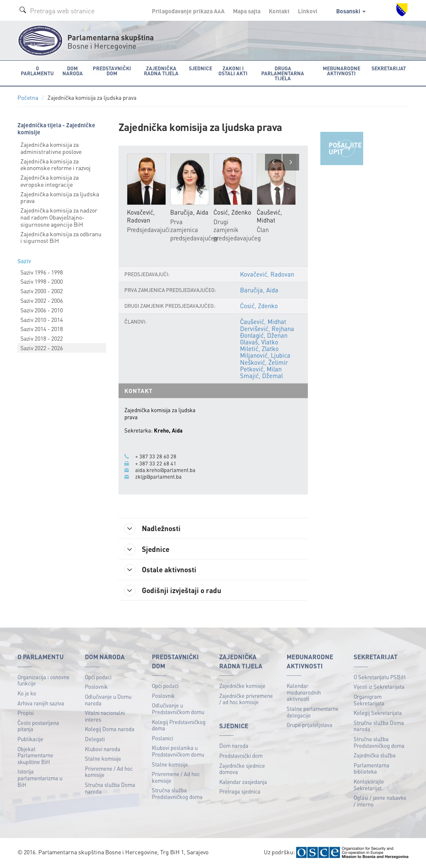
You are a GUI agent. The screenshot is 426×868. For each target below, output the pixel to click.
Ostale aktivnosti (162, 570)
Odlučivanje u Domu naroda (108, 701)
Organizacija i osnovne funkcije (43, 681)
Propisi (26, 713)
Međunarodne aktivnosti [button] (342, 70)
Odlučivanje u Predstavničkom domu (178, 709)
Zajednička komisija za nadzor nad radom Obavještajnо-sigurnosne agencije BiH (59, 217)
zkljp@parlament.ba (159, 477)
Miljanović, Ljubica (265, 355)
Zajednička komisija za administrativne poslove (51, 147)
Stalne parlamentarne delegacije (313, 713)
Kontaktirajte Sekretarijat (369, 785)
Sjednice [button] (199, 68)
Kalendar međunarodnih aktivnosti (304, 693)
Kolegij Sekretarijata (378, 713)
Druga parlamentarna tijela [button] (282, 73)
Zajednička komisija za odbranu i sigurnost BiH (61, 237)
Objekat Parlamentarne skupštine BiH (35, 756)
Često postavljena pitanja (38, 726)
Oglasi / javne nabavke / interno (380, 802)
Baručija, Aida (259, 290)
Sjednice (148, 549)
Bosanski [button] (351, 11)
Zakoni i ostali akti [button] (232, 70)
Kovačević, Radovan (267, 274)
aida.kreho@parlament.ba (165, 470)
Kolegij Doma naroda (110, 730)
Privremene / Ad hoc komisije (109, 772)
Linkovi (308, 11)
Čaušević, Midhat (263, 321)
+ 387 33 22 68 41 (156, 463)
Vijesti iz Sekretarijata (379, 687)
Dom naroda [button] (72, 70)
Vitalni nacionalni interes (105, 717)
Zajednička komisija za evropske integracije (50, 181)
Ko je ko (27, 694)
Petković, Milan (260, 369)
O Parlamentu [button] (37, 70)
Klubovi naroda (103, 749)
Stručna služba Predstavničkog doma (177, 794)
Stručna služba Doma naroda (110, 789)
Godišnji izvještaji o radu (175, 591)
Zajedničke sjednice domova (242, 769)
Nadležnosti (154, 528)
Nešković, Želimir (264, 362)
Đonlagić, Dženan (263, 335)
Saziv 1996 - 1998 (42, 272)
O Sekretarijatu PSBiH (380, 677)
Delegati (95, 740)
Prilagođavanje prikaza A (188, 11)
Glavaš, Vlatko (259, 342)
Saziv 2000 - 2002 (42, 291)
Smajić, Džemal (261, 376)
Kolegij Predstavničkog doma (179, 726)
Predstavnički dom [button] (111, 70)
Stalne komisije (103, 759)
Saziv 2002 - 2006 (42, 300)
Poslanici (162, 738)
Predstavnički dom (241, 756)
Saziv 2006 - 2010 (42, 309)
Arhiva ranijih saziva (41, 704)
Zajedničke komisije (242, 686)
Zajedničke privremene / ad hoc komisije (246, 699)
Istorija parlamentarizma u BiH (40, 779)
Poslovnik (96, 687)
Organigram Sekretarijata (369, 701)
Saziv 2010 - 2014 (42, 319)
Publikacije (30, 740)
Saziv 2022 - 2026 (42, 348)
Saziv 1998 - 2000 (42, 281)
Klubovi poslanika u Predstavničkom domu (178, 752)
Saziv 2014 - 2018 (42, 329)
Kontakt (279, 11)
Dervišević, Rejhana (267, 329)
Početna (28, 98)
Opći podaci (98, 677)
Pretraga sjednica (240, 792)
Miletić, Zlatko (259, 349)
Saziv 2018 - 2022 (42, 338)
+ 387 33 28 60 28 (156, 456)
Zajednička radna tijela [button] (160, 70)
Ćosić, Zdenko (259, 306)
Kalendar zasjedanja (243, 783)
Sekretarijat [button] (389, 68)
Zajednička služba (375, 756)
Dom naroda (234, 746)
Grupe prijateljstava (310, 726)
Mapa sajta (247, 11)
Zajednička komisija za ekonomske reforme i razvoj (56, 164)
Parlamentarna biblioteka (372, 769)
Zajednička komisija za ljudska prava (60, 197)
